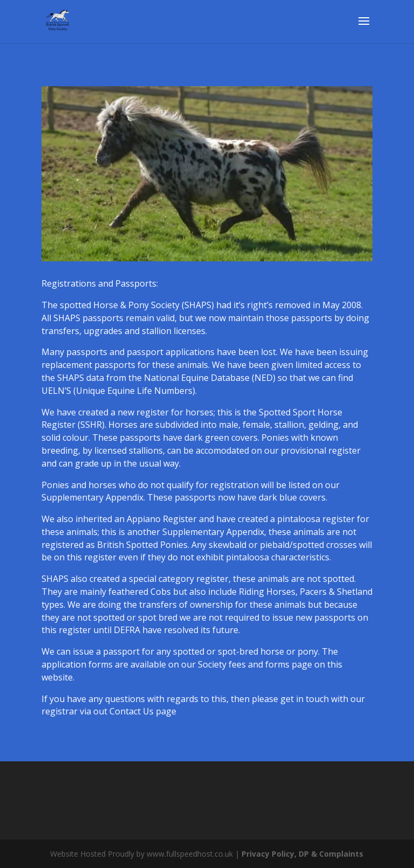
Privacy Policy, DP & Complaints (302, 854)
